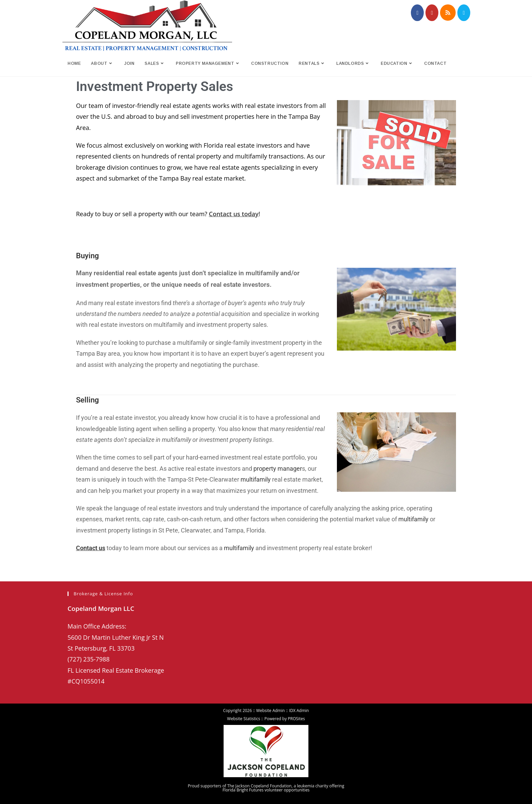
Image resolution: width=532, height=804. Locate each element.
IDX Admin (299, 710)
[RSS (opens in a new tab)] (448, 13)
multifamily (256, 479)
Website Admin (270, 710)
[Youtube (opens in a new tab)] (432, 13)
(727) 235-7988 (89, 659)
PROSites (296, 719)
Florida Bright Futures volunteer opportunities (266, 790)
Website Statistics (243, 719)
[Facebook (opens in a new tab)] (417, 13)
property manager (278, 469)
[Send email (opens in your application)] (464, 13)
